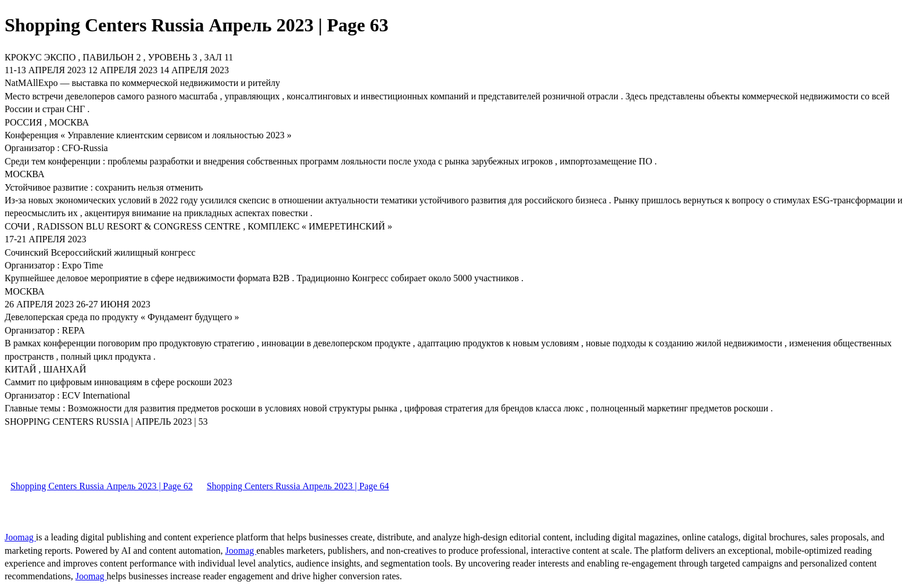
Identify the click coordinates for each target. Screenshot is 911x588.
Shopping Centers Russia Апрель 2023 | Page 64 (298, 486)
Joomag (20, 537)
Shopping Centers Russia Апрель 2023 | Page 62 (102, 486)
